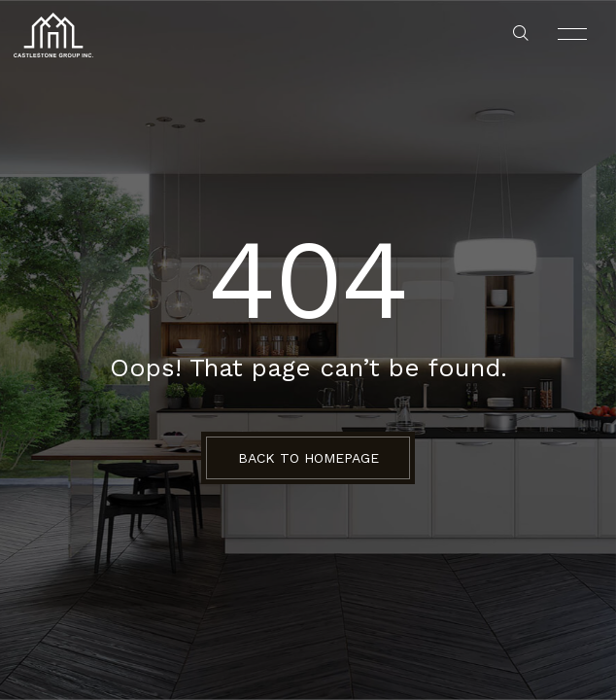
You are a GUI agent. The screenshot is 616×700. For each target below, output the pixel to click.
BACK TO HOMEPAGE (308, 458)
